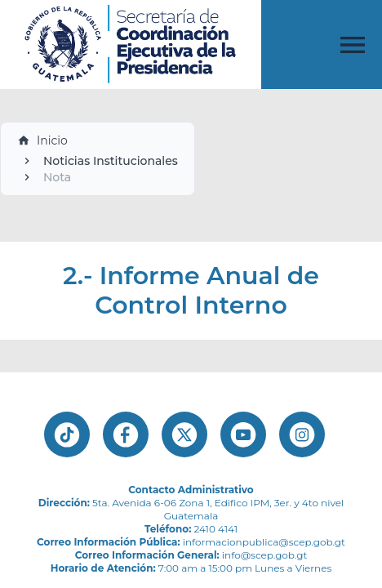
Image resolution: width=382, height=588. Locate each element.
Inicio (42, 140)
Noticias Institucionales (111, 161)
